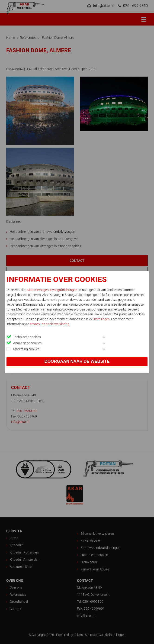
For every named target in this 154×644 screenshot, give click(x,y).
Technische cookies (27, 337)
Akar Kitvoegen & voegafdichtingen (52, 290)
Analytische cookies (27, 343)
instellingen (102, 319)
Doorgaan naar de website (77, 361)
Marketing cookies (26, 349)
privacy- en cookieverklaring (50, 324)
